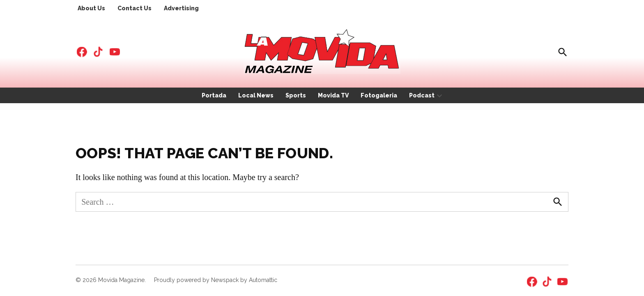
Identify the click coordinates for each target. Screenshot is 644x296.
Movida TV (333, 95)
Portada (214, 95)
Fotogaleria (379, 95)
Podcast (422, 95)
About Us (91, 8)
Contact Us (135, 8)
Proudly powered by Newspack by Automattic (216, 280)
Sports (296, 95)
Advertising (181, 8)
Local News (256, 95)
